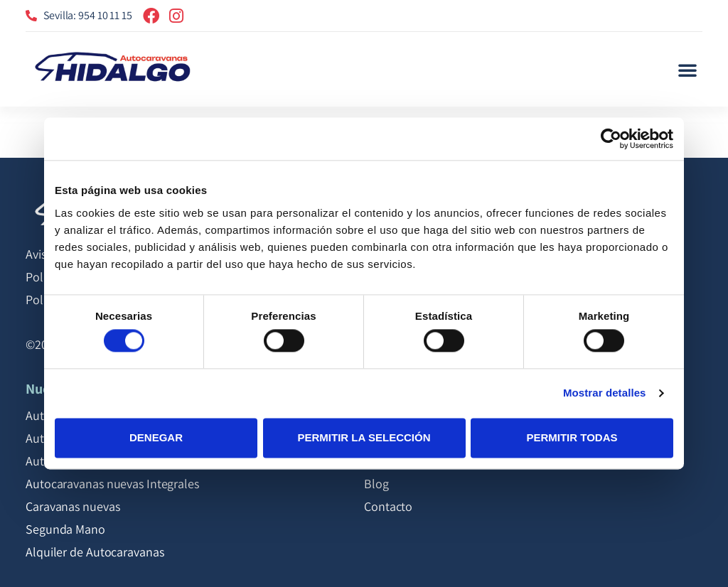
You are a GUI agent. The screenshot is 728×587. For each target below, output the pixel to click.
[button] (687, 70)
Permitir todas (572, 437)
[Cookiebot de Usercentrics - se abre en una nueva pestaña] (611, 139)
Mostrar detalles (605, 393)
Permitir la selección (364, 437)
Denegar (156, 437)
